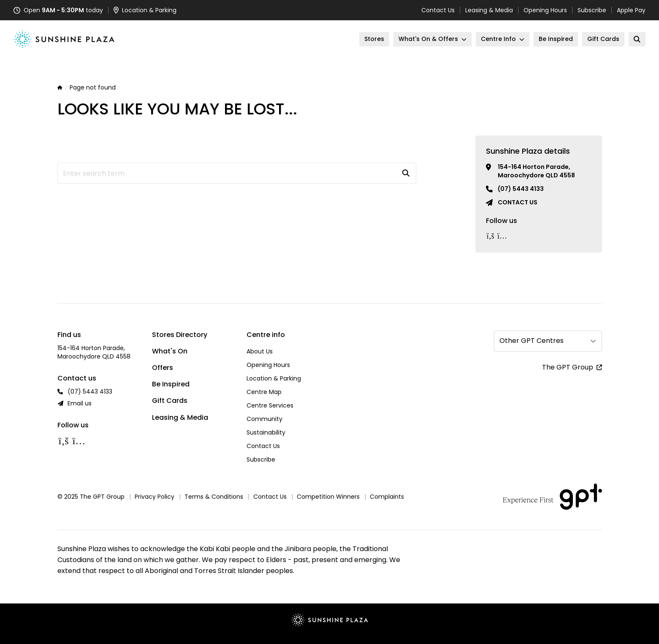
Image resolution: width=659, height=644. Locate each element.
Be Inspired (171, 384)
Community (264, 419)
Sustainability (266, 432)
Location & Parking (274, 378)
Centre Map (264, 392)
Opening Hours (545, 10)
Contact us (518, 202)
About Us (260, 351)
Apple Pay (631, 10)
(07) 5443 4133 (521, 189)
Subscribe (592, 10)
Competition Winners (328, 497)
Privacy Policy (155, 497)
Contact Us (438, 10)
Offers (163, 368)
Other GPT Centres (532, 341)
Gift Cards (170, 401)
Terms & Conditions (214, 497)
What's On (170, 351)
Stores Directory (180, 335)
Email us (80, 403)
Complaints (387, 497)
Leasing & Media (489, 10)
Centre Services (270, 405)
